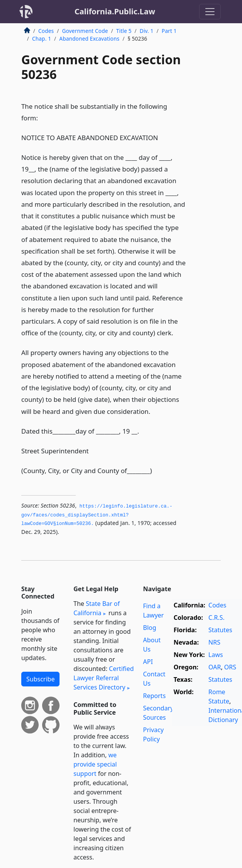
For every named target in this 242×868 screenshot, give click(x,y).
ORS (230, 667)
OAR (215, 667)
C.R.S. (216, 618)
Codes (46, 31)
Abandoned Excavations (89, 39)
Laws (216, 655)
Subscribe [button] (40, 679)
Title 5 (124, 31)
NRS (214, 642)
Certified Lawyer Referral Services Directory (104, 678)
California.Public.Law (115, 11)
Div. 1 (147, 31)
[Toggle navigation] (210, 12)
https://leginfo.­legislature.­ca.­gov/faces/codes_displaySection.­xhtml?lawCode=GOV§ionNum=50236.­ (97, 515)
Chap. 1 (42, 39)
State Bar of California (97, 608)
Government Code (85, 31)
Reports (154, 696)
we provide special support (95, 764)
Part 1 (169, 31)
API (148, 662)
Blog (150, 628)
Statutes (220, 630)
